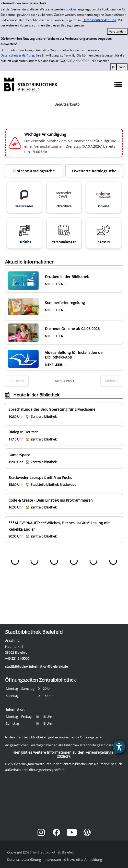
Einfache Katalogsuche (34, 171)
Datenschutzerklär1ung (99, 20)
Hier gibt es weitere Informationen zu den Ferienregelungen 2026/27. (64, 754)
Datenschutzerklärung (24, 860)
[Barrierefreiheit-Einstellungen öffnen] (119, 747)
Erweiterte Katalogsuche (94, 171)
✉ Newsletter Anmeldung (83, 860)
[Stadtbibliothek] (31, 84)
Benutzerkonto (67, 104)
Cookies (71, 9)
